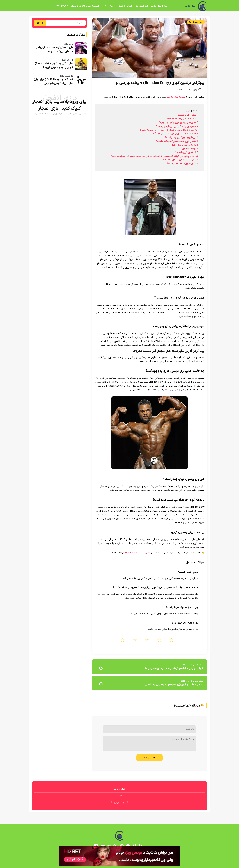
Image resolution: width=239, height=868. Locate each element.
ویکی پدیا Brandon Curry (137, 553)
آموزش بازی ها (126, 6)
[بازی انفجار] (202, 6)
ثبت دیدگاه (150, 758)
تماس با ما (120, 789)
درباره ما (120, 796)
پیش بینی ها (110, 6)
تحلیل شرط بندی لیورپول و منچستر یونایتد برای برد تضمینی (174, 685)
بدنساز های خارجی (176, 97)
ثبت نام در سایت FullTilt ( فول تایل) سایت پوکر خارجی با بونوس (53, 82)
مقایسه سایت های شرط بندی (85, 6)
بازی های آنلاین (61, 6)
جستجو (40, 23)
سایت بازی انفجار (159, 6)
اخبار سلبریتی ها (196, 22)
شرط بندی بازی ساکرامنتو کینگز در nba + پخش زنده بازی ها (174, 668)
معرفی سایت (142, 6)
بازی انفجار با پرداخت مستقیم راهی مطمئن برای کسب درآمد (54, 50)
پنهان (188, 111)
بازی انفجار (190, 6)
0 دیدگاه (179, 90)
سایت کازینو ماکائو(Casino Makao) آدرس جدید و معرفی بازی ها (54, 66)
